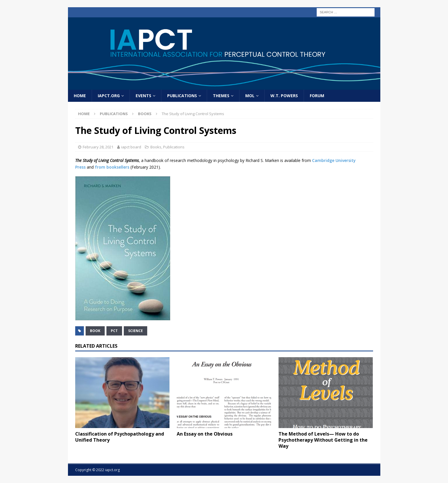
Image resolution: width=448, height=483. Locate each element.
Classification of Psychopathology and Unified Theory (120, 437)
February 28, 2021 (98, 147)
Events (143, 96)
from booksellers (112, 167)
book (95, 331)
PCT (114, 331)
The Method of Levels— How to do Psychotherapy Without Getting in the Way (323, 440)
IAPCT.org (109, 96)
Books (156, 147)
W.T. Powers (284, 96)
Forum (317, 96)
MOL (250, 96)
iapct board (131, 147)
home (80, 96)
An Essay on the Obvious (205, 434)
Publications (182, 96)
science (135, 331)
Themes (221, 96)
